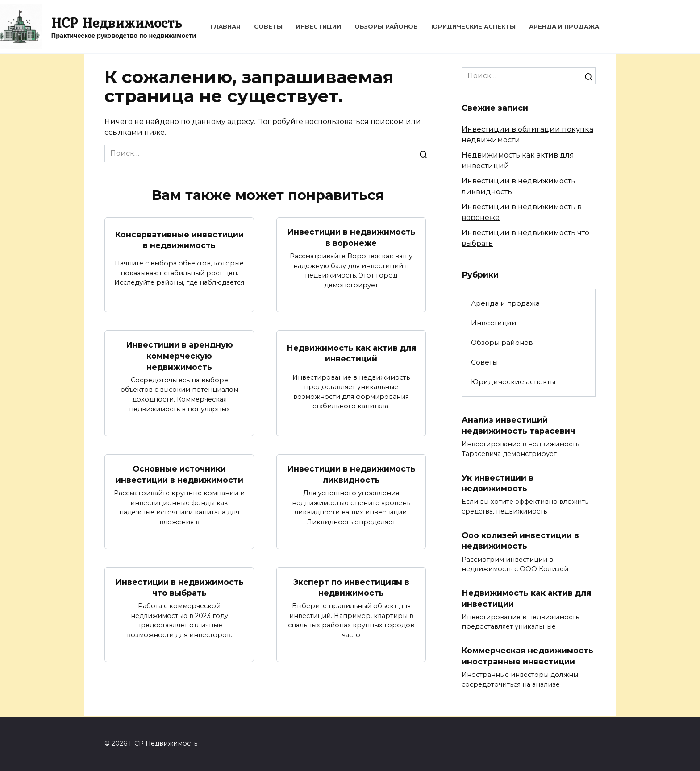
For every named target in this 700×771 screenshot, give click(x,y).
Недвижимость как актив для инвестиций (351, 353)
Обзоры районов (386, 26)
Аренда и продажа (564, 26)
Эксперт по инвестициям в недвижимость (351, 588)
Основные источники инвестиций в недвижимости (179, 475)
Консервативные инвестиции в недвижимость (179, 240)
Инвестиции (319, 26)
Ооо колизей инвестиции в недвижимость (520, 541)
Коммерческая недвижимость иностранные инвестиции (527, 656)
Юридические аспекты (473, 26)
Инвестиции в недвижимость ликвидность (351, 475)
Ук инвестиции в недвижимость (498, 483)
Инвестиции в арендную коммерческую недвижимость (179, 356)
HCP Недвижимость (117, 23)
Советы (268, 26)
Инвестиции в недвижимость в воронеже (351, 237)
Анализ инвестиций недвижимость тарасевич (518, 425)
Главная (226, 26)
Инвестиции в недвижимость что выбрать (179, 588)
